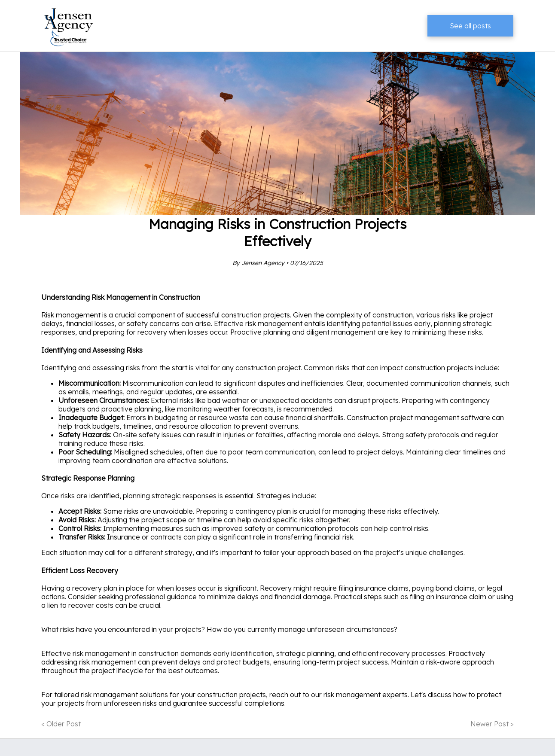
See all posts (470, 26)
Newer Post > (492, 724)
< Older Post (61, 724)
